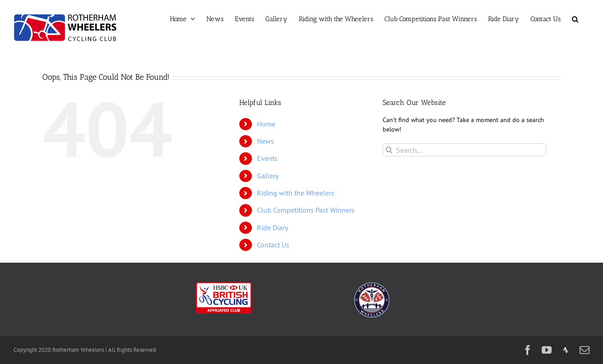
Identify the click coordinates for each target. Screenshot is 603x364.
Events (267, 158)
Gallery (268, 176)
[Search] (389, 150)
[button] (575, 19)
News (265, 141)
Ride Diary (272, 227)
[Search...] (464, 150)
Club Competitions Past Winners (306, 210)
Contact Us (273, 245)
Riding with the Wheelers (296, 193)
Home (266, 124)
